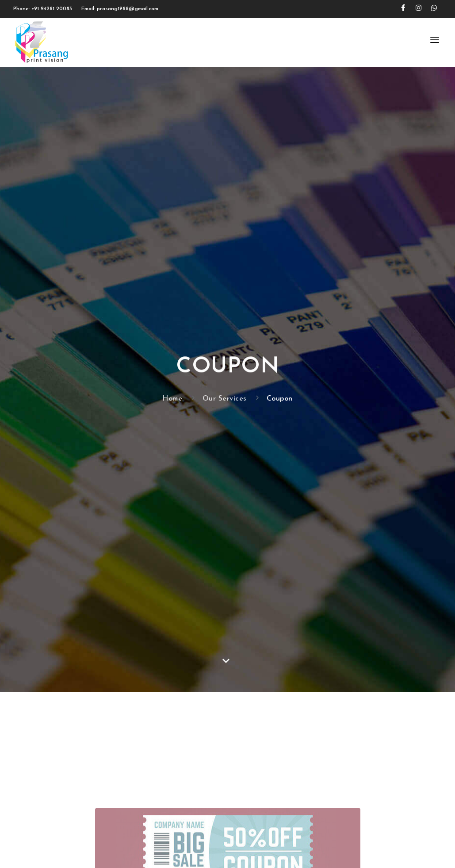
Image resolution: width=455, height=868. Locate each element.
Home (172, 399)
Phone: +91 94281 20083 (43, 9)
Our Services (225, 399)
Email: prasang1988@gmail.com (120, 9)
